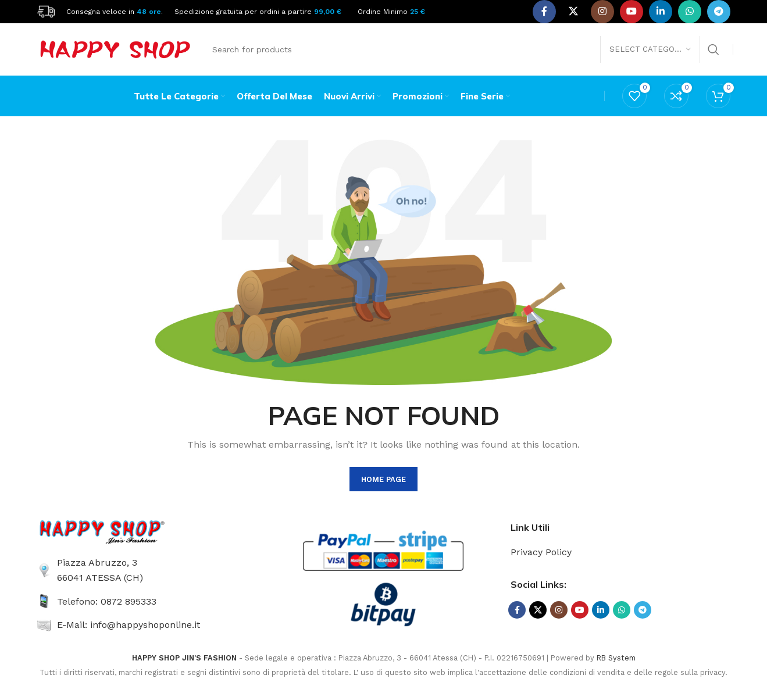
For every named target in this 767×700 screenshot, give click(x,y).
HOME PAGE (383, 479)
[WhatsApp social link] (690, 12)
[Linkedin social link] (661, 12)
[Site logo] (46, 11)
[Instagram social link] (602, 12)
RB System (616, 658)
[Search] (465, 49)
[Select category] (650, 49)
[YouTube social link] (632, 12)
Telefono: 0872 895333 (107, 601)
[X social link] (573, 12)
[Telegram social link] (719, 12)
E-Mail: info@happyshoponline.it (129, 625)
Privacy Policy (541, 552)
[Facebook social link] (544, 12)
